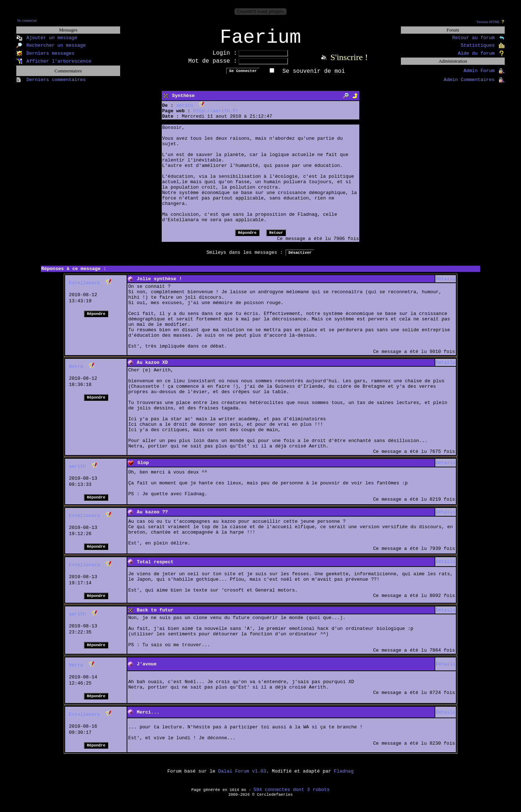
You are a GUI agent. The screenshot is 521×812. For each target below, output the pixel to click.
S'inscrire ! (349, 62)
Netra (76, 371)
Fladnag (344, 776)
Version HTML (488, 22)
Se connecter (27, 20)
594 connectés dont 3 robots (292, 794)
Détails (446, 284)
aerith (185, 110)
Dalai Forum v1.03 (242, 776)
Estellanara (84, 288)
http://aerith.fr (216, 116)
